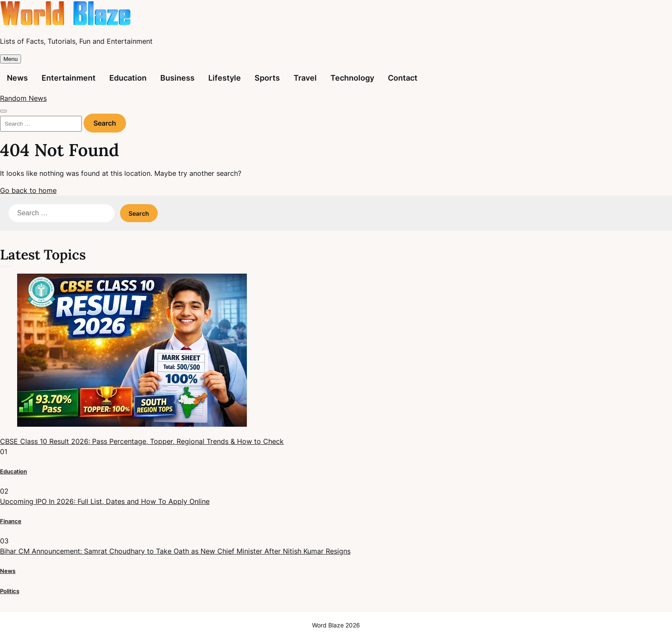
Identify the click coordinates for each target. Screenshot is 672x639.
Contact (403, 78)
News (17, 78)
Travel (305, 78)
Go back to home (28, 190)
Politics (10, 591)
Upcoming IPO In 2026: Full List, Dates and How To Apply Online (105, 501)
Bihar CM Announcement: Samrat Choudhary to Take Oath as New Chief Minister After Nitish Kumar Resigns (175, 551)
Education (128, 78)
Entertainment (69, 78)
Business (177, 78)
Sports (267, 78)
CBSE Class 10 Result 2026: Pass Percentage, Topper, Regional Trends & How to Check (142, 441)
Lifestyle (225, 78)
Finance (11, 521)
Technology (352, 78)
